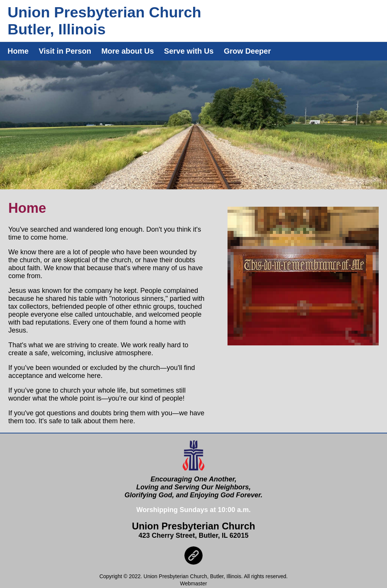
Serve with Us (189, 51)
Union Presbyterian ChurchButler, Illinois (104, 21)
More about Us (128, 51)
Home (18, 51)
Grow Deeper (247, 51)
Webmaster (193, 583)
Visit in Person (65, 51)
